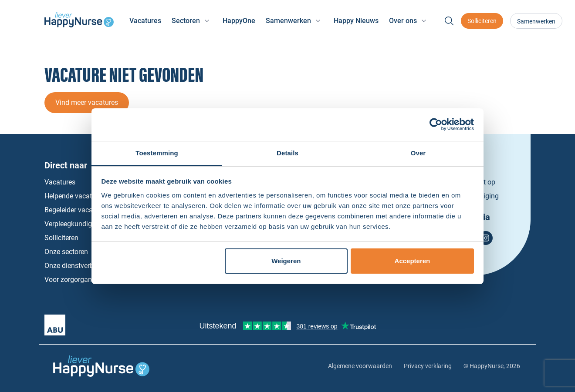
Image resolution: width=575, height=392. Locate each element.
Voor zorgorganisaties (78, 280)
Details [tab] (287, 153)
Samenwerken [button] (288, 21)
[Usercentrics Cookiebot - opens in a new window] (436, 124)
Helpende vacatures (75, 196)
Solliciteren (482, 21)
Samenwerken (536, 21)
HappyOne (239, 21)
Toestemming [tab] (157, 153)
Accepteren (413, 261)
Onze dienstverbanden (79, 266)
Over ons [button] (403, 21)
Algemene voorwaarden (360, 366)
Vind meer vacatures (87, 102)
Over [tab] (418, 153)
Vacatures (145, 21)
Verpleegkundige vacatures (86, 224)
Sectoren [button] (186, 21)
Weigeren (286, 261)
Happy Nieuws (356, 21)
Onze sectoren (66, 252)
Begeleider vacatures (76, 210)
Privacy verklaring (428, 366)
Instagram (486, 238)
